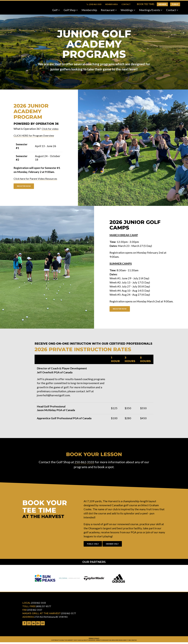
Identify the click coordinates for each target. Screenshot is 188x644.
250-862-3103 (84, 463)
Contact (126, 4)
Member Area (111, 4)
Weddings (128, 10)
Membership (89, 10)
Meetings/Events (151, 10)
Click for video (50, 129)
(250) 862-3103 (94, 4)
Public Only (94, 545)
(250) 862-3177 (69, 614)
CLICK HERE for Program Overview (35, 136)
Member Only (115, 545)
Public (175, 4)
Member (162, 4)
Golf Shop (71, 10)
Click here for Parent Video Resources (37, 179)
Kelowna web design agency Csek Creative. (123, 642)
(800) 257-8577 (44, 607)
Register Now (25, 186)
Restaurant (109, 10)
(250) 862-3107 (35, 611)
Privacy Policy (94, 640)
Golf (56, 10)
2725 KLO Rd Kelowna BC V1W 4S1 (52, 618)
